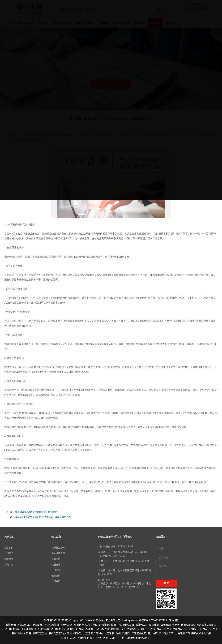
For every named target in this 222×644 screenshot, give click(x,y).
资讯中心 (9, 564)
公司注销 (56, 570)
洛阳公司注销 (148, 629)
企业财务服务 (123, 633)
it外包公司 (142, 625)
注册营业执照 (101, 638)
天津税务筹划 (52, 625)
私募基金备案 (59, 548)
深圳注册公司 (28, 629)
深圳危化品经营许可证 (138, 638)
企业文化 (9, 559)
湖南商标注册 (86, 629)
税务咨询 (56, 576)
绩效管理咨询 (40, 633)
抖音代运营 (66, 625)
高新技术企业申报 (201, 633)
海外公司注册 (109, 625)
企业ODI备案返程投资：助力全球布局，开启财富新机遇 (43, 517)
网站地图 (174, 620)
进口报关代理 (12, 629)
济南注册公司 (24, 625)
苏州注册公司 (70, 629)
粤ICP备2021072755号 (56, 620)
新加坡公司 (195, 629)
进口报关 (56, 629)
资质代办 (79, 625)
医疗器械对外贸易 (21, 633)
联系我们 (9, 548)
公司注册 (56, 559)
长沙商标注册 (102, 629)
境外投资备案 (59, 553)
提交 (166, 583)
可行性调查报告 (130, 629)
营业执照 (153, 633)
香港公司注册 (164, 629)
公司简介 (9, 553)
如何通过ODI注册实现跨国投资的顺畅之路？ (37, 512)
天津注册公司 (166, 633)
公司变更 (56, 581)
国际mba (166, 625)
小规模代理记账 (126, 625)
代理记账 (56, 564)
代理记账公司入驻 (93, 633)
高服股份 (116, 629)
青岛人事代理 (74, 633)
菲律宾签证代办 (57, 633)
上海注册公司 (182, 633)
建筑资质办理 (188, 625)
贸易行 (176, 625)
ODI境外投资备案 (207, 625)
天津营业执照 (139, 633)
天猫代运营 (43, 629)
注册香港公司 (93, 625)
